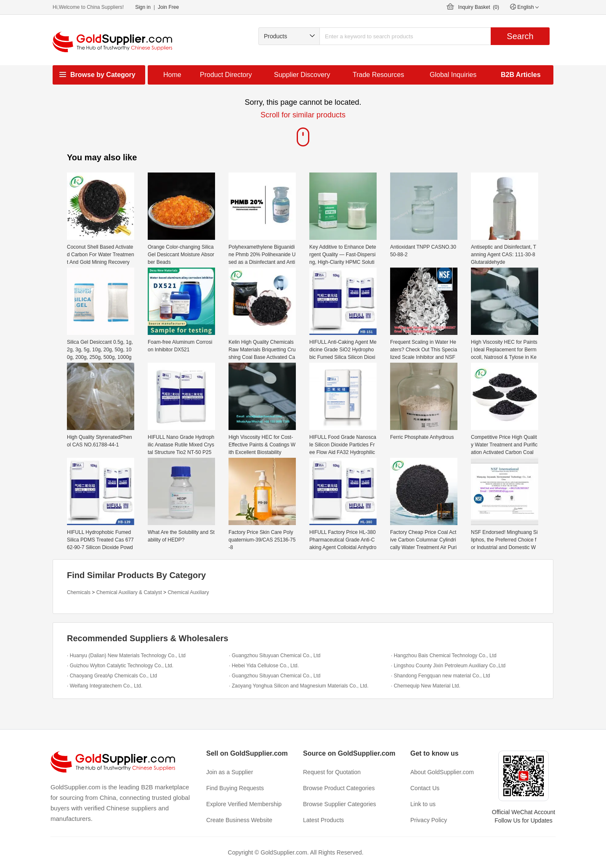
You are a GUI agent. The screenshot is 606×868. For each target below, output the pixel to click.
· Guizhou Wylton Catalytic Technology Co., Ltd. (120, 666)
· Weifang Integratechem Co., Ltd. (105, 686)
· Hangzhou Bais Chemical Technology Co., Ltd (444, 656)
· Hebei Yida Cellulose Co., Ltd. (264, 666)
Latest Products (323, 820)
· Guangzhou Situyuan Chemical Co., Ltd (275, 656)
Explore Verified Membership (244, 804)
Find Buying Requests (235, 788)
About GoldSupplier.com (442, 772)
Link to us (423, 804)
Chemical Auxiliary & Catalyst (129, 592)
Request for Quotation (332, 772)
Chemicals (79, 592)
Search (520, 36)
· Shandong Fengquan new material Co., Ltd (441, 676)
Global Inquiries (453, 75)
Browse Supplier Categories (340, 804)
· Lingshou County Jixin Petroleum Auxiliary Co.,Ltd (448, 666)
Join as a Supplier (230, 772)
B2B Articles (521, 75)
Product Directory (226, 75)
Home (172, 75)
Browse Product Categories (339, 788)
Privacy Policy (429, 820)
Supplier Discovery (302, 75)
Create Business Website (239, 820)
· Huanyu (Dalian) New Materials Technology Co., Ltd (126, 656)
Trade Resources (378, 75)
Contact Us (425, 788)
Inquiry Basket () (479, 7)
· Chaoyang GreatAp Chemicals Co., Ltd (112, 676)
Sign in (143, 7)
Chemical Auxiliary (188, 592)
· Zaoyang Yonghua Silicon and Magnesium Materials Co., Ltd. (299, 686)
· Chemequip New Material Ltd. (426, 686)
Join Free (168, 7)
